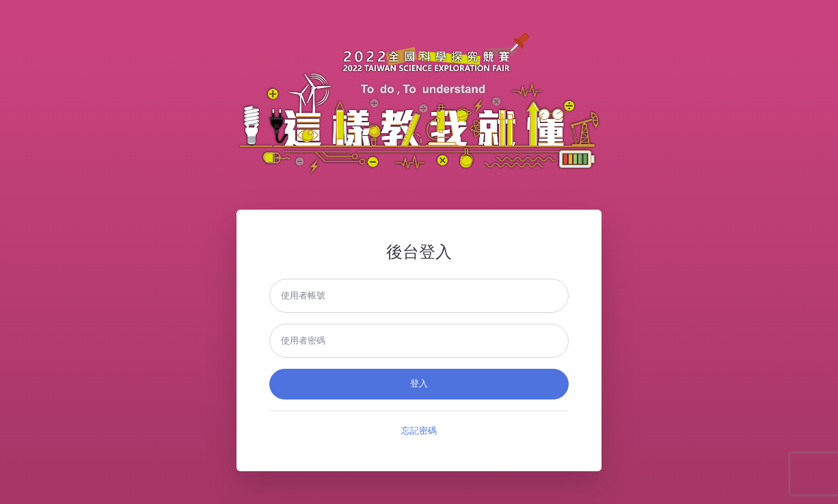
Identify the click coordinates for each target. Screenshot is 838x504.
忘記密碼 (419, 431)
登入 (419, 384)
